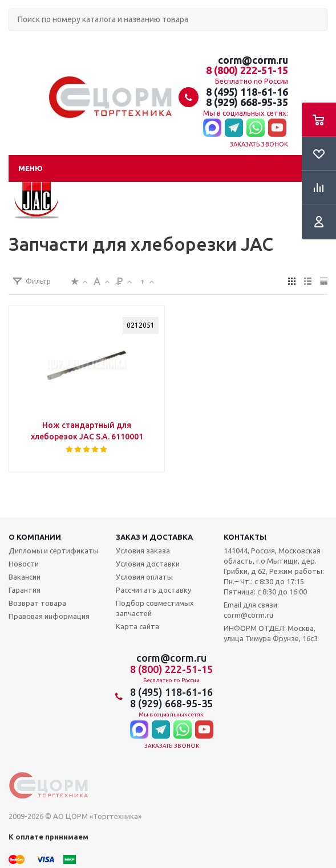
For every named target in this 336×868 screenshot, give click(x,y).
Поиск (15, 40)
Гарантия (25, 590)
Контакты (245, 537)
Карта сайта (137, 626)
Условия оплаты (144, 577)
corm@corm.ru (253, 60)
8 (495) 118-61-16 (247, 92)
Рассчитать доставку (153, 590)
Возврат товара (37, 603)
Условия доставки (148, 564)
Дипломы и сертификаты (54, 551)
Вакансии (25, 577)
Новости (24, 564)
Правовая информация (49, 616)
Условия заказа (143, 551)
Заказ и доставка (154, 537)
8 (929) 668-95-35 (247, 102)
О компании (35, 537)
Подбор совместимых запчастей (155, 608)
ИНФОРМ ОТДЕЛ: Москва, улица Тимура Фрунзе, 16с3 (271, 633)
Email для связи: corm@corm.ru (251, 610)
